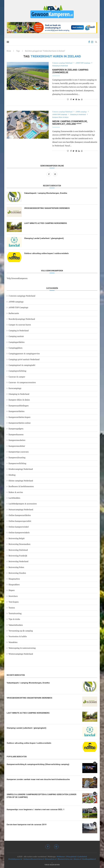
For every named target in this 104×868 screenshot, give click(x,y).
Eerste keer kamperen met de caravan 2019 (28, 825)
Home (9, 51)
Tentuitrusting (15, 613)
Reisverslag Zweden (17, 573)
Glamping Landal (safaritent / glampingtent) (45, 238)
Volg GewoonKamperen (17, 278)
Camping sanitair (16, 336)
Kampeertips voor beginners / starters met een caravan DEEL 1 (37, 810)
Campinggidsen (16, 348)
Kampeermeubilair (17, 446)
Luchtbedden (14, 498)
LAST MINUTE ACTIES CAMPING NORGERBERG (46, 223)
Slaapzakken (14, 585)
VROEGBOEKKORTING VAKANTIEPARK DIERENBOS (47, 208)
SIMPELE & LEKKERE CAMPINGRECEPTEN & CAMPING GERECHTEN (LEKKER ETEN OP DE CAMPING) (42, 796)
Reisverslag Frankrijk (18, 556)
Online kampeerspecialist (20, 521)
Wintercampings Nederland (21, 654)
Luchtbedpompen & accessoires (23, 504)
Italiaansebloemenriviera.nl (34, 859)
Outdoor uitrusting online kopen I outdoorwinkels (47, 253)
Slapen (12, 590)
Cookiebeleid (82, 856)
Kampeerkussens (16, 434)
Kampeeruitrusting (17, 457)
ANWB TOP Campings (85, 63)
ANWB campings (83, 112)
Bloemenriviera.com (65, 859)
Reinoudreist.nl (51, 859)
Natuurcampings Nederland (21, 509)
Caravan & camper (17, 377)
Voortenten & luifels (18, 636)
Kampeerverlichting (17, 463)
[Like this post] (68, 99)
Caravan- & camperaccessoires (22, 382)
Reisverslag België (17, 538)
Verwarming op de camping (21, 631)
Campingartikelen (17, 342)
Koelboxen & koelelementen (21, 486)
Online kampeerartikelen (20, 515)
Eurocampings (15, 388)
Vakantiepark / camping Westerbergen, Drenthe (47, 193)
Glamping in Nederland (61, 66)
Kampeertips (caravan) (19, 452)
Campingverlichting (17, 371)
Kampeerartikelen (17, 411)
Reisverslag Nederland (18, 561)
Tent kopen (14, 602)
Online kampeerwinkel (19, 527)
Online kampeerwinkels (19, 532)
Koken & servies (16, 492)
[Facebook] (89, 42)
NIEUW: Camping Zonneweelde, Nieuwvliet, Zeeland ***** (70, 123)
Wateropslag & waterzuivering (22, 648)
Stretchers (13, 596)
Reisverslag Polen (16, 567)
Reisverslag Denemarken (19, 544)
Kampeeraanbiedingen (19, 406)
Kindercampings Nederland (21, 469)
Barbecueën (14, 313)
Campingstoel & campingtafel (22, 365)
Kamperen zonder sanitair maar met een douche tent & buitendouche (39, 779)
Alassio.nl (77, 859)
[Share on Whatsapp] (82, 99)
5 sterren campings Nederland (63, 63)
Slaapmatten (14, 579)
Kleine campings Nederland (21, 481)
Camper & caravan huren (20, 325)
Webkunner (61, 856)
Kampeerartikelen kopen (19, 417)
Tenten (12, 608)
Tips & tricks (14, 619)
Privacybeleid (71, 856)
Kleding (12, 475)
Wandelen (13, 642)
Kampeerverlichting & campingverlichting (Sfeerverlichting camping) (39, 764)
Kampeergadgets (16, 429)
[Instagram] (92, 42)
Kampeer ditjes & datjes (61, 117)
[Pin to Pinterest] (76, 99)
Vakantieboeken (16, 625)
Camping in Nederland (19, 331)
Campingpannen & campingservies (24, 354)
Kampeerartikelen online (20, 423)
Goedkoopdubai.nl (89, 859)
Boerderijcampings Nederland (22, 319)
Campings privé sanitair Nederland (24, 359)
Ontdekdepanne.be (15, 859)
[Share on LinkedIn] (79, 99)
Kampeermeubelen (17, 440)
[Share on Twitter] (74, 99)
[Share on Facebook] (71, 99)
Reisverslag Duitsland (18, 550)
